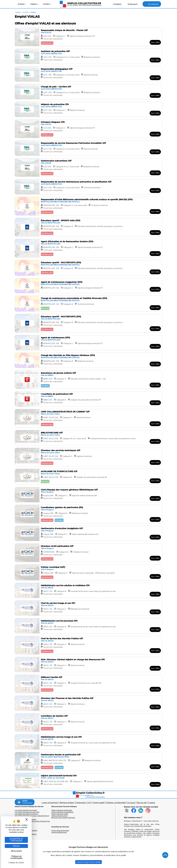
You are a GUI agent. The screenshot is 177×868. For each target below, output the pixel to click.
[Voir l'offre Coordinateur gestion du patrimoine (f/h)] (88, 514)
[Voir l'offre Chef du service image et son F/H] (88, 608)
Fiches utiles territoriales (60, 830)
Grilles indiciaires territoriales (62, 810)
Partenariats (81, 803)
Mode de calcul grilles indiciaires (63, 818)
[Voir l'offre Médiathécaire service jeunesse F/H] (88, 626)
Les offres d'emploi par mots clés (27, 812)
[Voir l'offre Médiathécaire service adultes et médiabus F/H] (88, 590)
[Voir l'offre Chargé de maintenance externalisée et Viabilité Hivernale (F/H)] (88, 304)
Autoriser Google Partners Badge (88, 862)
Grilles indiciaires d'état (60, 814)
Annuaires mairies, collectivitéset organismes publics (26, 831)
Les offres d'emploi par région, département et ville (32, 817)
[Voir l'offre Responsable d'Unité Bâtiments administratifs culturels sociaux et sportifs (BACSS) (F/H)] (88, 206)
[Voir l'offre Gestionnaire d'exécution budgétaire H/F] (88, 533)
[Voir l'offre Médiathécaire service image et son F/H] (88, 742)
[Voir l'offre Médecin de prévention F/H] (88, 109)
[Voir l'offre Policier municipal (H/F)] (88, 572)
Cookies (152, 803)
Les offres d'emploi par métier (26, 810)
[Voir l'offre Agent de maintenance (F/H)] (88, 343)
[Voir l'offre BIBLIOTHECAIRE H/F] (88, 438)
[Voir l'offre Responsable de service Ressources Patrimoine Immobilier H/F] (88, 148)
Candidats (116, 4)
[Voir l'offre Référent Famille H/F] (88, 684)
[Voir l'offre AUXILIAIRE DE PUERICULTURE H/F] (88, 477)
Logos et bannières (50, 803)
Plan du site (142, 803)
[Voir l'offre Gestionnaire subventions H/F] (88, 167)
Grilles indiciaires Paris (59, 816)
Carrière (47, 4)
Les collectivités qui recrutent (25, 819)
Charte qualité (99, 803)
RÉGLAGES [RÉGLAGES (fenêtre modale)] (16, 851)
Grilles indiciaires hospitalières (62, 812)
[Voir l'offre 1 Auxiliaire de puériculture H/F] (88, 399)
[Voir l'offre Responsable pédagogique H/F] (88, 74)
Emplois (22, 4)
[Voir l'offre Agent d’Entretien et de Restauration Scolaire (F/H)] (88, 248)
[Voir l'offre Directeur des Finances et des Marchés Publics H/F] (88, 703)
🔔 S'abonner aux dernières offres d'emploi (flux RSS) (32, 822)
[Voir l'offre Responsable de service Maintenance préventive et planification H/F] (88, 187)
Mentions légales (67, 803)
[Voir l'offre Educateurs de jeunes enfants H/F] (88, 380)
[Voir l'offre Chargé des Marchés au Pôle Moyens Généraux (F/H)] (88, 360)
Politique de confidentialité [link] (16, 857)
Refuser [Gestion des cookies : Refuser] (16, 846)
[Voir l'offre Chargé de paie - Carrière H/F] (88, 92)
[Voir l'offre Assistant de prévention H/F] (88, 56)
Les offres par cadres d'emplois (26, 814)
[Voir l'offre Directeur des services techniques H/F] (88, 457)
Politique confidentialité (116, 803)
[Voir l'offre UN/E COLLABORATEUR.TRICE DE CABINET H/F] (88, 418)
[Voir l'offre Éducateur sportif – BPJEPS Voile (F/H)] (88, 227)
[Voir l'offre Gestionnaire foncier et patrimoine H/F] (88, 761)
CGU (89, 803)
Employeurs (131, 4)
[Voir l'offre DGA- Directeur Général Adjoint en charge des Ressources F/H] (88, 665)
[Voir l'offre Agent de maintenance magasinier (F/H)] (88, 286)
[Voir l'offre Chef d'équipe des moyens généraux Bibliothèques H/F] (88, 495)
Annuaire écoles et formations (26, 834)
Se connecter (152, 4)
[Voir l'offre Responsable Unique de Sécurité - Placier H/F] (88, 37)
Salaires (35, 4)
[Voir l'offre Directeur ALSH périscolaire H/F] (88, 553)
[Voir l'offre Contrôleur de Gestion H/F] (88, 723)
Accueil (18, 12)
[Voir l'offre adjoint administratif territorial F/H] (88, 781)
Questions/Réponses (59, 832)
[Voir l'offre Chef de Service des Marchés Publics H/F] (88, 645)
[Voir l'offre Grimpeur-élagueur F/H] (88, 129)
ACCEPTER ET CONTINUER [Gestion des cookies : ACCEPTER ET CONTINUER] (16, 840)
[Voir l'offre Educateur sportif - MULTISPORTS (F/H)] (88, 268)
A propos (131, 803)
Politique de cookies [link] (16, 863)
